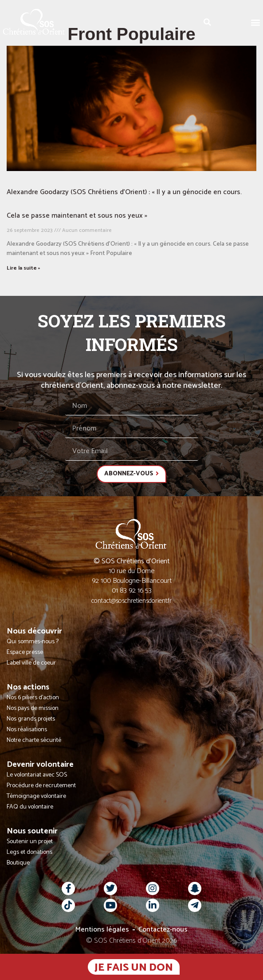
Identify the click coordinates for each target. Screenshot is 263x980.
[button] (256, 22)
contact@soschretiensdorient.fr (131, 601)
